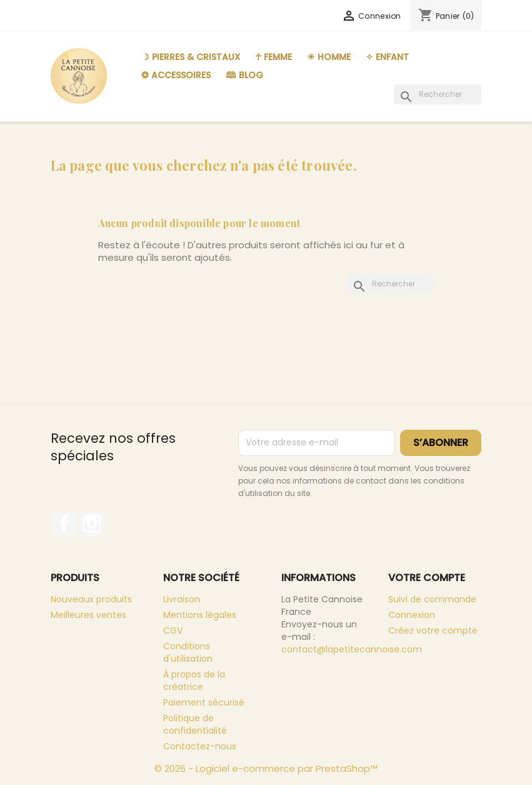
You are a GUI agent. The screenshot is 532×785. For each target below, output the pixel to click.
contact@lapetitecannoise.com (352, 649)
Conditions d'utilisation (188, 652)
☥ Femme (274, 57)
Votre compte (427, 578)
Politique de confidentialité (195, 724)
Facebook (64, 524)
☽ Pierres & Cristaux (191, 57)
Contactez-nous (200, 746)
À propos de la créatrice (194, 681)
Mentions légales (200, 615)
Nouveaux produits (91, 599)
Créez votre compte (433, 631)
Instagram (92, 524)
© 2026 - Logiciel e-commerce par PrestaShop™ (266, 768)
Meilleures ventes (88, 615)
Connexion (412, 615)
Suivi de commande (432, 599)
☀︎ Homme (329, 57)
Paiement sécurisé (204, 702)
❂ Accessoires (176, 75)
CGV (173, 631)
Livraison (182, 599)
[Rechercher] (438, 94)
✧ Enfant (387, 57)
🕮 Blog (244, 75)
